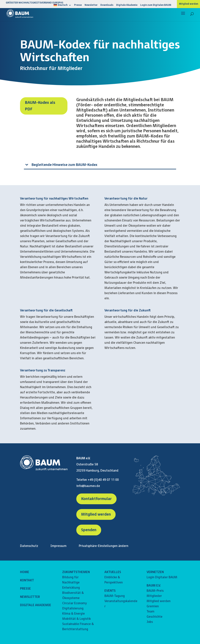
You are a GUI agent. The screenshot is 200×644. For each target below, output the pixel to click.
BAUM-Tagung (115, 596)
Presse (78, 5)
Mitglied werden (189, 4)
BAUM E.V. (154, 586)
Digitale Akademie (127, 5)
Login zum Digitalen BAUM (156, 5)
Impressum (58, 546)
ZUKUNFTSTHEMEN (76, 572)
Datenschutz (29, 546)
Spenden (89, 530)
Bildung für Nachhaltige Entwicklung (71, 583)
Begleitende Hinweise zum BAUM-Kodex (64, 165)
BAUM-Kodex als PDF (40, 106)
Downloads (107, 5)
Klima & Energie (74, 614)
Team (150, 612)
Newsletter (91, 5)
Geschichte (155, 617)
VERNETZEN (155, 572)
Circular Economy (74, 603)
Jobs (150, 622)
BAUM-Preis (155, 591)
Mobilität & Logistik (76, 619)
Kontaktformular (96, 499)
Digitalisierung (73, 609)
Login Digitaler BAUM (162, 577)
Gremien (153, 606)
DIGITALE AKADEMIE (36, 605)
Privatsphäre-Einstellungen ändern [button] (104, 546)
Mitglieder (154, 596)
